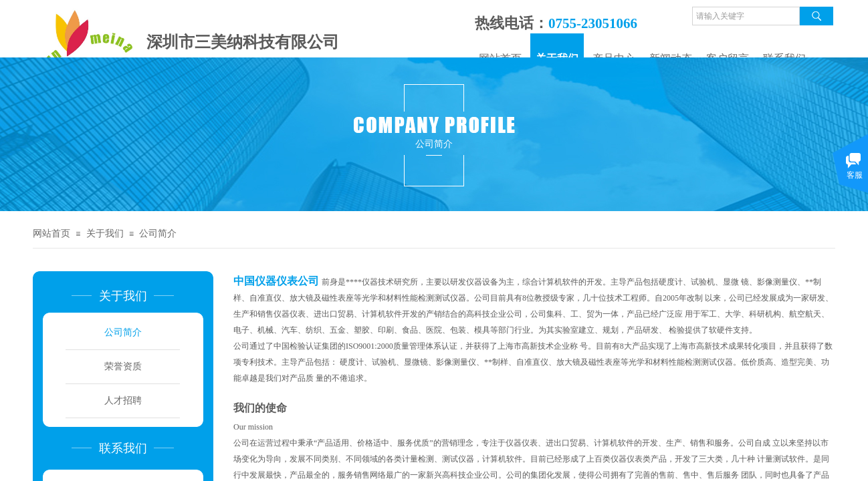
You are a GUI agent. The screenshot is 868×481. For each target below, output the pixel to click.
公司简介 (158, 233)
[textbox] (746, 16)
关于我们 (105, 233)
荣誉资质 (123, 366)
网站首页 (51, 233)
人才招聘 (123, 400)
